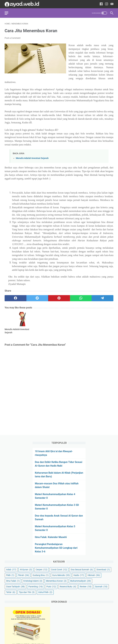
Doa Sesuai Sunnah (82, 570)
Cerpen (41, 570)
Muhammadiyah (81, 581)
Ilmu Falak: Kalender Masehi (51, 537)
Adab (11, 570)
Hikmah (94, 575)
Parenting (36, 587)
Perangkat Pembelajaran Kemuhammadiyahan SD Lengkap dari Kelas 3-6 (56, 548)
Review (86, 587)
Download (103, 570)
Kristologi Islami (33, 581)
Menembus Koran (56, 581)
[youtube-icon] (112, 4)
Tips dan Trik (27, 592)
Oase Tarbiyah (15, 587)
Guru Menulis (61, 575)
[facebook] (16, 298)
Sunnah (101, 587)
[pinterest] (59, 298)
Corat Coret (59, 570)
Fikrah (23, 575)
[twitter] (37, 298)
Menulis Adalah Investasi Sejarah (32, 158)
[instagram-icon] (107, 4)
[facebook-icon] (101, 4)
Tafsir (11, 592)
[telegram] (102, 298)
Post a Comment (13, 38)
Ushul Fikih (45, 592)
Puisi (51, 587)
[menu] (8, 13)
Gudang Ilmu (41, 575)
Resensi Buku (68, 587)
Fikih (10, 575)
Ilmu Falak (13, 581)
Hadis (79, 575)
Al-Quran (26, 570)
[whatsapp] (81, 298)
